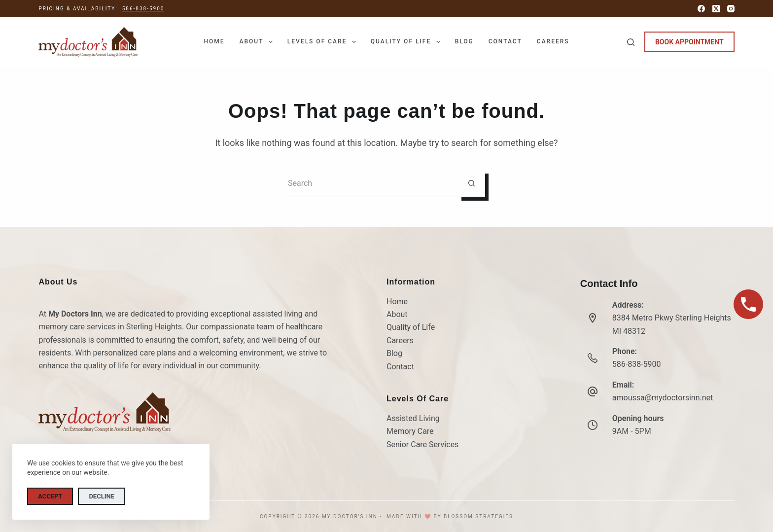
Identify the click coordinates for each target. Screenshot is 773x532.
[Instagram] (731, 9)
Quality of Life (407, 42)
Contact (505, 41)
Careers (553, 41)
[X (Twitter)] (716, 9)
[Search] (631, 42)
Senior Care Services (422, 444)
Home (214, 41)
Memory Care (410, 431)
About (258, 42)
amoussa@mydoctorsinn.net (663, 398)
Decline (102, 496)
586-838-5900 (143, 9)
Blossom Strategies (478, 516)
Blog (464, 41)
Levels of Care (324, 42)
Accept (50, 496)
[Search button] (472, 184)
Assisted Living (413, 418)
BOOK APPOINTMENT (689, 42)
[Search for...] (373, 184)
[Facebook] (701, 9)
